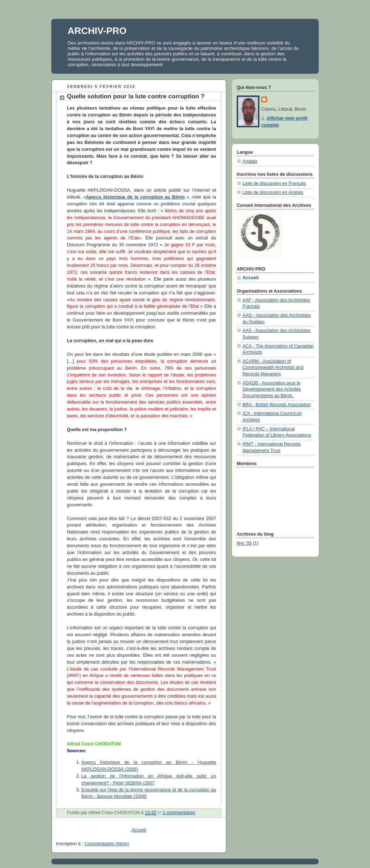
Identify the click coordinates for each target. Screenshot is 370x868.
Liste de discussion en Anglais (273, 192)
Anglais (250, 161)
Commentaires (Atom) (107, 844)
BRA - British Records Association (277, 405)
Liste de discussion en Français (274, 183)
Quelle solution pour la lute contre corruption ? (136, 96)
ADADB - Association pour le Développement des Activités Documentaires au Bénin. (272, 389)
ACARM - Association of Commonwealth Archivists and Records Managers (273, 368)
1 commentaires (179, 813)
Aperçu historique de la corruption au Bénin (135, 197)
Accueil (139, 830)
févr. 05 (244, 543)
